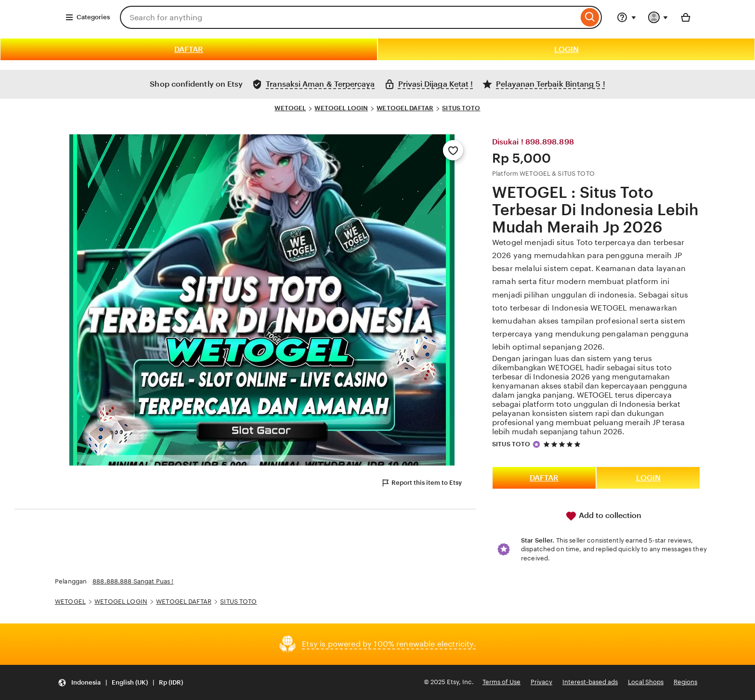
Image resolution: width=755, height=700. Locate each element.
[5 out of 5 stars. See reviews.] (563, 444)
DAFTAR (189, 49)
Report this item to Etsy (421, 483)
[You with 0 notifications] (658, 17)
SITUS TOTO (461, 108)
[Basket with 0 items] (686, 17)
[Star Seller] (536, 444)
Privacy (541, 682)
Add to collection (603, 516)
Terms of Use (501, 682)
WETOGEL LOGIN (341, 108)
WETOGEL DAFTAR (405, 108)
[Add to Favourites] (453, 150)
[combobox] (349, 17)
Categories (87, 17)
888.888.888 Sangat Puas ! (133, 581)
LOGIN (566, 49)
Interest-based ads (590, 682)
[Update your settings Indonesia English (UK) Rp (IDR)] (120, 682)
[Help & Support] (626, 17)
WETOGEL (290, 108)
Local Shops (646, 682)
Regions (685, 682)
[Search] (590, 17)
